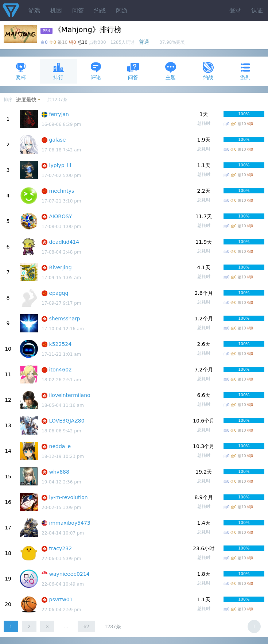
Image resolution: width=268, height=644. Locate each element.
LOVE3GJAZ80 (67, 421)
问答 (78, 10)
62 (86, 626)
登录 (235, 10)
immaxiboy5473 (70, 523)
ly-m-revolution (69, 497)
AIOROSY (61, 216)
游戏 (34, 10)
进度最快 (26, 100)
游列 (245, 71)
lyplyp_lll (60, 165)
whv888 (59, 472)
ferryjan (59, 114)
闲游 (122, 10)
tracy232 (61, 548)
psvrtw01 (61, 599)
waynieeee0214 (69, 574)
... (66, 626)
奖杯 (21, 71)
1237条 (113, 626)
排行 (58, 71)
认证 (257, 10)
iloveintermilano (70, 395)
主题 (171, 71)
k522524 (61, 344)
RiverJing (61, 267)
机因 (56, 10)
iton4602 (61, 370)
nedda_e (60, 446)
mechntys (62, 191)
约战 (100, 10)
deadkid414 (64, 242)
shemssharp (65, 319)
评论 (96, 71)
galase (58, 140)
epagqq (59, 293)
